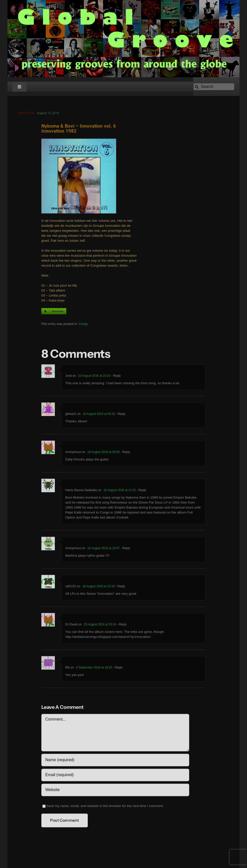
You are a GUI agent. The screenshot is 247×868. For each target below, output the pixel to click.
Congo (83, 325)
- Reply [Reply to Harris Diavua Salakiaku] (141, 491)
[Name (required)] (115, 761)
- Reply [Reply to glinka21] (120, 415)
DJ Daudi (71, 625)
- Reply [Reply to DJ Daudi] (121, 625)
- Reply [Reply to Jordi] (116, 377)
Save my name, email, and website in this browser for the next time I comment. (105, 807)
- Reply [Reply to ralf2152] (120, 587)
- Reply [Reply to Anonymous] (125, 453)
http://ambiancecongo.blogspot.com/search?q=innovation (108, 638)
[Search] (214, 87)
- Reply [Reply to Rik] (117, 668)
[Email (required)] (115, 776)
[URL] (115, 791)
